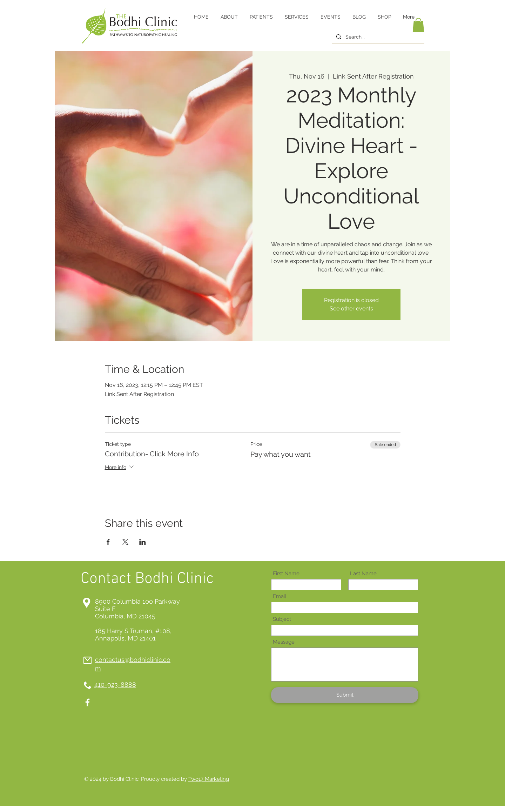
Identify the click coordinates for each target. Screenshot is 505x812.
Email (280, 596)
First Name (286, 574)
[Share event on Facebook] (108, 542)
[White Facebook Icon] (87, 702)
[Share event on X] (125, 542)
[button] (418, 25)
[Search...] (378, 37)
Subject (282, 619)
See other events (351, 308)
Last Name (363, 574)
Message (284, 642)
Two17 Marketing (209, 779)
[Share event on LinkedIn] (143, 542)
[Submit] (345, 695)
